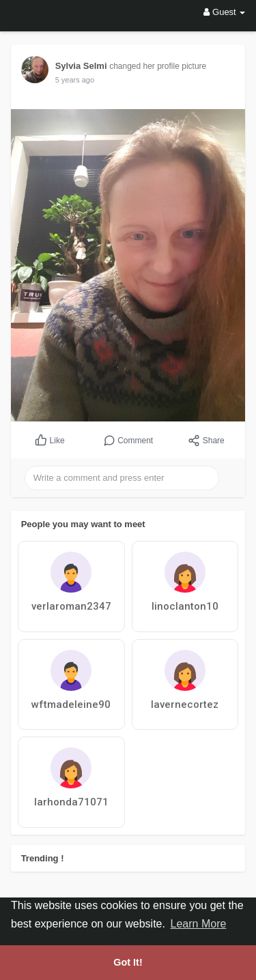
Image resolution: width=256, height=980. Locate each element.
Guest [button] (224, 12)
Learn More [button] (199, 924)
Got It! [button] (128, 962)
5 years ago (75, 80)
